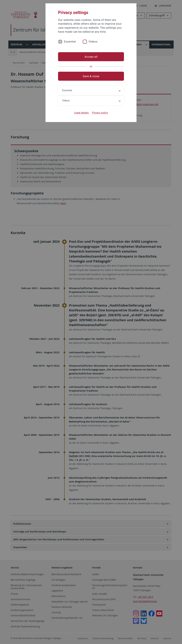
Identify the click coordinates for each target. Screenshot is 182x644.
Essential (70, 42)
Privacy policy (100, 113)
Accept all (91, 57)
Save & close (91, 76)
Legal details (81, 113)
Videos (93, 42)
